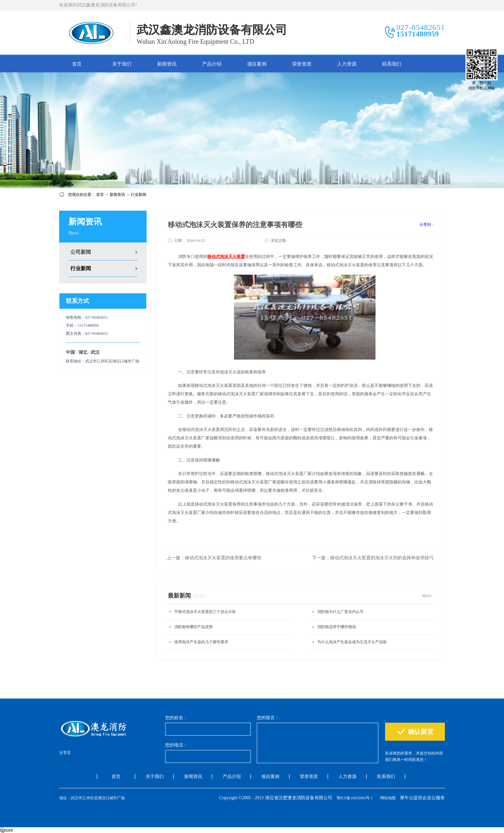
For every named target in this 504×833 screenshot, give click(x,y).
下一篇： (373, 558)
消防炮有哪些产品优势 (194, 627)
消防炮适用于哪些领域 (337, 627)
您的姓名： (176, 718)
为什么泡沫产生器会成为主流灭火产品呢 (352, 642)
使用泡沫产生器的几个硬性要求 (201, 642)
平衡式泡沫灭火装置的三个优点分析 (205, 612)
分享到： (427, 224)
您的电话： (176, 745)
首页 (77, 64)
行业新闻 (139, 195)
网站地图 (387, 798)
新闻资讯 (117, 195)
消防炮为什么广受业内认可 (340, 612)
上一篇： (214, 558)
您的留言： (268, 718)
